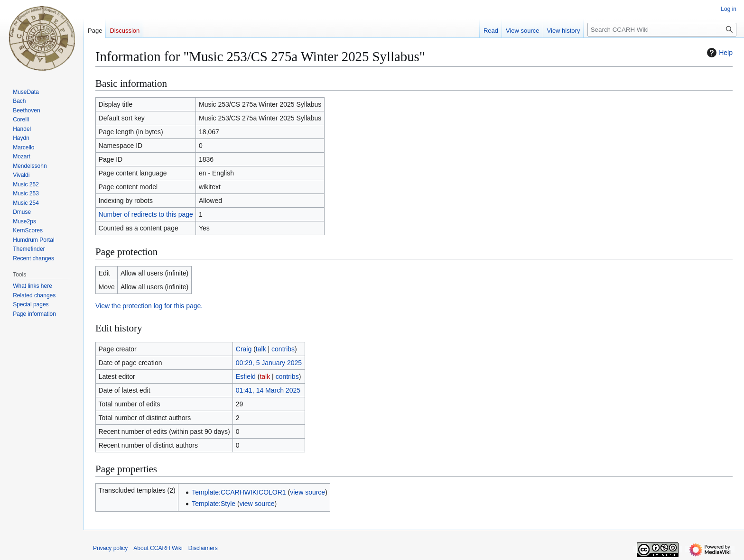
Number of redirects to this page (146, 214)
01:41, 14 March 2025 (268, 390)
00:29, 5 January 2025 (269, 363)
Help (719, 53)
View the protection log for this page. (149, 306)
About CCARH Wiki (158, 548)
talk (261, 349)
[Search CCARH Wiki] (662, 30)
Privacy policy (110, 548)
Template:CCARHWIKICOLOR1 (239, 492)
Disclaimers (203, 548)
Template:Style (214, 504)
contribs (283, 349)
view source (307, 492)
